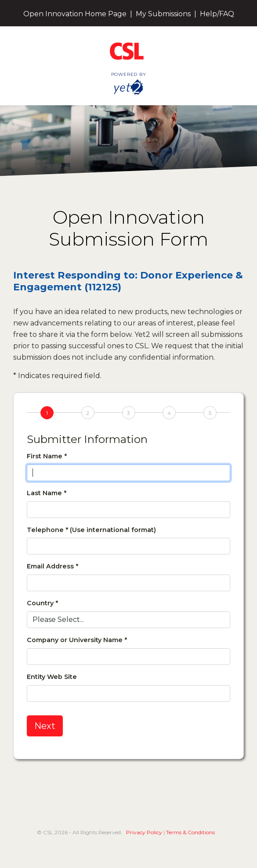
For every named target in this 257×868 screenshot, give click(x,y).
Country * (42, 603)
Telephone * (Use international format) (91, 530)
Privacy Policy (144, 832)
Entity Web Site (52, 677)
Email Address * (52, 566)
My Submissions (163, 14)
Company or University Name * (77, 640)
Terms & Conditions (190, 832)
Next (45, 726)
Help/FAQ (217, 14)
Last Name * (47, 493)
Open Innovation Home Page (75, 14)
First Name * (47, 456)
